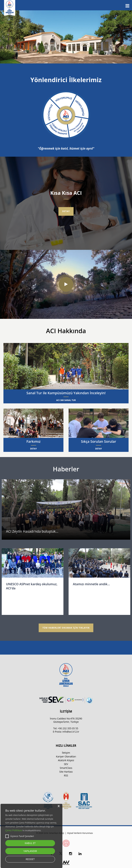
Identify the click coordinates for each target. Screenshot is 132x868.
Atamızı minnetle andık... (91, 584)
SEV (66, 764)
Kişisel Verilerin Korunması (80, 833)
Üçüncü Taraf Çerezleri (20, 836)
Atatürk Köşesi (66, 760)
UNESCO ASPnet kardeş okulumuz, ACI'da (32, 586)
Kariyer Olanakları (66, 756)
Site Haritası (66, 772)
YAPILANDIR (30, 851)
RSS (66, 775)
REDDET (30, 859)
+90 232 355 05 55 (68, 728)
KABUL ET (30, 843)
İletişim (66, 753)
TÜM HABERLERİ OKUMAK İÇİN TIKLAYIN (66, 628)
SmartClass (66, 768)
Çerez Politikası (14, 830)
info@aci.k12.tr (71, 732)
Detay (66, 211)
